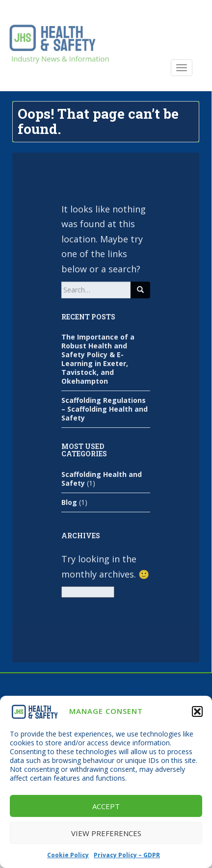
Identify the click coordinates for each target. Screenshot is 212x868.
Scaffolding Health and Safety (102, 479)
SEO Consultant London (106, 688)
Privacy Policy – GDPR (127, 855)
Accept (106, 806)
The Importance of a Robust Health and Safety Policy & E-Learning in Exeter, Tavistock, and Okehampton (98, 359)
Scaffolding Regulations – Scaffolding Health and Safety (105, 409)
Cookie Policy (68, 855)
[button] (197, 711)
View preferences (106, 833)
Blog (69, 502)
